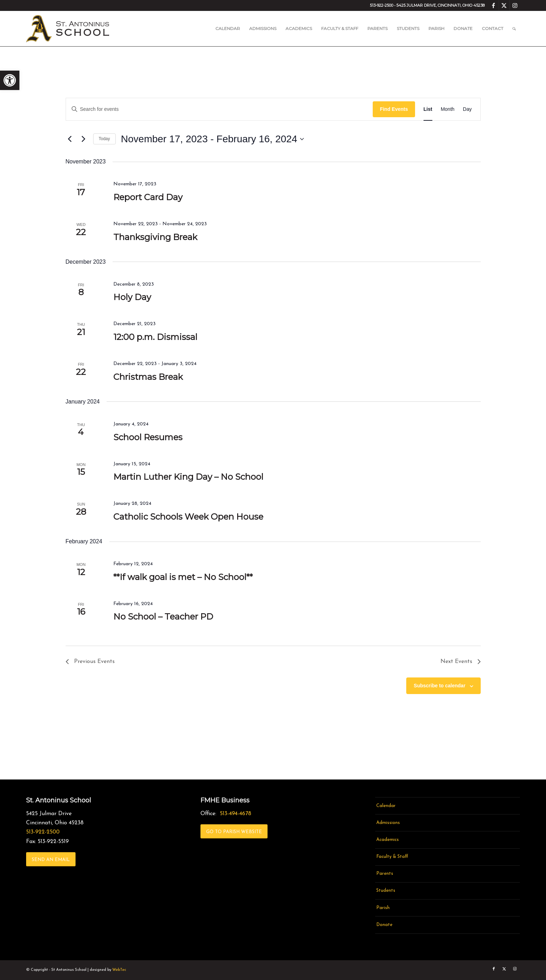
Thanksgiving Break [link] (155, 237)
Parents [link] (385, 874)
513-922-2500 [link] (43, 832)
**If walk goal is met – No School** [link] (183, 577)
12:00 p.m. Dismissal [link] (155, 337)
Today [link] (104, 139)
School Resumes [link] (148, 437)
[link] (10, 80)
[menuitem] (228, 29)
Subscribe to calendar (439, 686)
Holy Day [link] (132, 297)
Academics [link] (388, 840)
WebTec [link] (119, 970)
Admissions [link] (388, 823)
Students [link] (386, 891)
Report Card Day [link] (148, 197)
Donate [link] (384, 925)
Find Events (394, 109)
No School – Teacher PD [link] (163, 617)
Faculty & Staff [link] (392, 857)
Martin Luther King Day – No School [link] (188, 477)
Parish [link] (383, 908)
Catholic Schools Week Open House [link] (188, 517)
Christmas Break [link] (148, 377)
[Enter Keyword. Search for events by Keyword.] (220, 109)
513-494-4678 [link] (236, 814)
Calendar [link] (386, 806)
